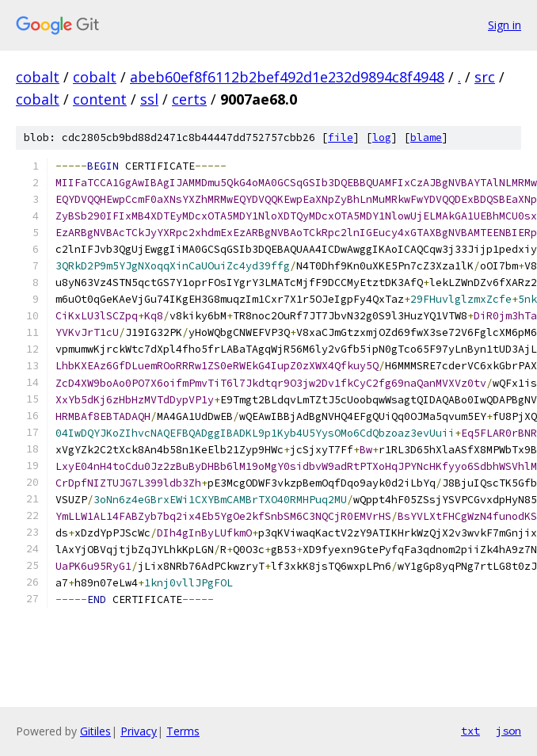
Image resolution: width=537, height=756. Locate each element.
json (508, 731)
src (485, 77)
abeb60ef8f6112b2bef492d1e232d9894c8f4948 (287, 77)
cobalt (38, 77)
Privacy (139, 731)
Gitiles (95, 731)
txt (470, 731)
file (341, 137)
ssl (149, 99)
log (382, 137)
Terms (183, 731)
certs (189, 99)
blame (426, 137)
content (100, 99)
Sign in (505, 25)
